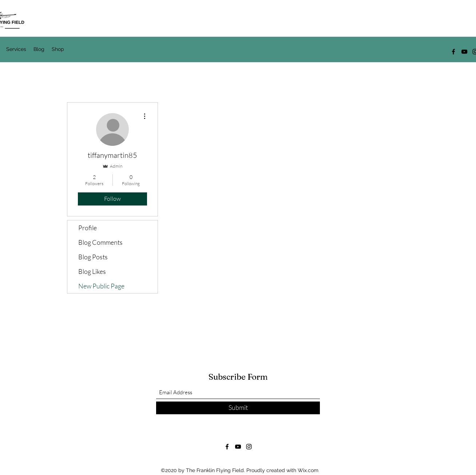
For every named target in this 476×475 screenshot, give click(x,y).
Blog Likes (92, 271)
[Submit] (238, 408)
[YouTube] (464, 52)
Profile (88, 228)
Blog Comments (100, 242)
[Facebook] (453, 52)
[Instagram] (249, 447)
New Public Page (101, 286)
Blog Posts (93, 257)
